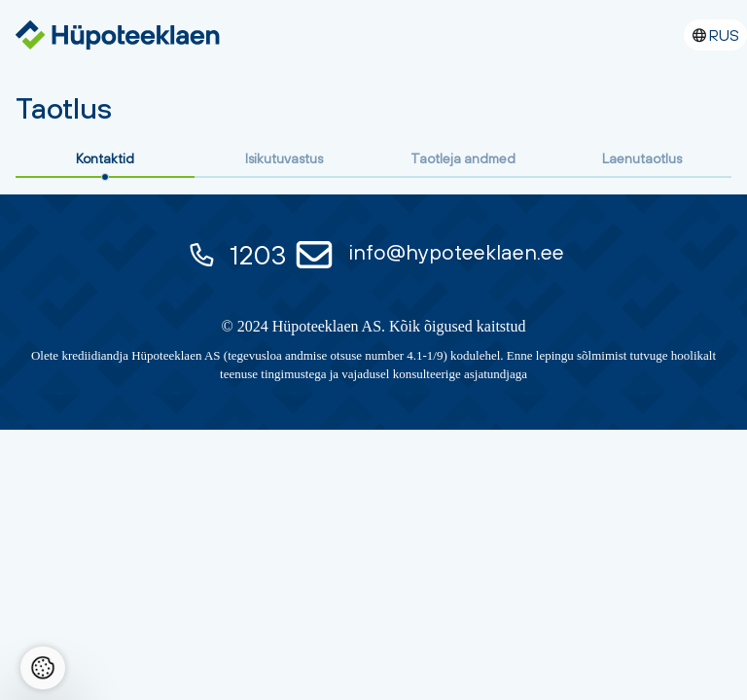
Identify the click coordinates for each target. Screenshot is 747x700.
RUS (724, 35)
